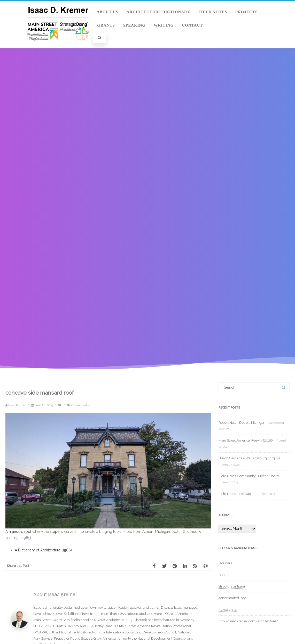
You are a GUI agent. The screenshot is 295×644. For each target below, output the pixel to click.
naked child (228, 610)
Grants (106, 25)
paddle (224, 575)
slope (55, 532)
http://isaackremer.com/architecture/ (248, 621)
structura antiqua (232, 586)
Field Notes (213, 12)
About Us (107, 12)
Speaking (134, 25)
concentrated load (232, 598)
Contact (192, 25)
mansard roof (20, 532)
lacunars (225, 563)
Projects (246, 12)
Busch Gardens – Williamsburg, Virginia (249, 458)
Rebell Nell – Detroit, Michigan (242, 423)
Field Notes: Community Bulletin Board (249, 476)
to (82, 532)
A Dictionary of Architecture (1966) (43, 550)
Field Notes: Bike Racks (236, 494)
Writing (164, 25)
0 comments (80, 405)
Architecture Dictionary (158, 12)
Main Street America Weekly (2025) (246, 440)
